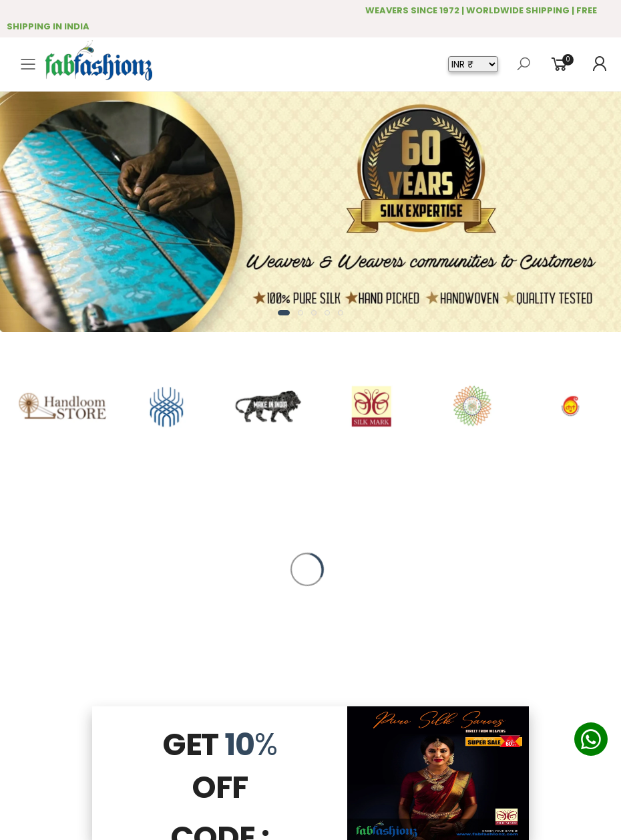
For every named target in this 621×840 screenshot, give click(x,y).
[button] (284, 313)
